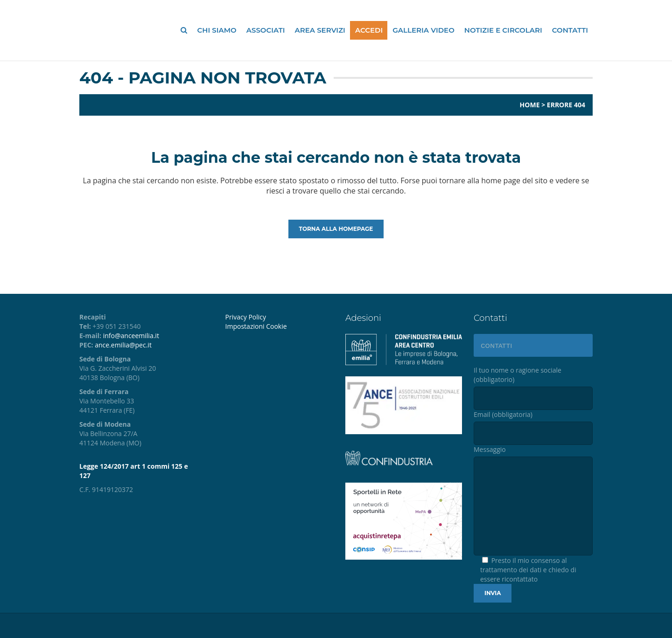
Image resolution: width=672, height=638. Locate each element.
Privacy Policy (246, 317)
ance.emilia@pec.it (123, 345)
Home (530, 105)
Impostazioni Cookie (256, 326)
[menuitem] (278, 326)
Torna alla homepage (336, 229)
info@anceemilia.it (131, 336)
